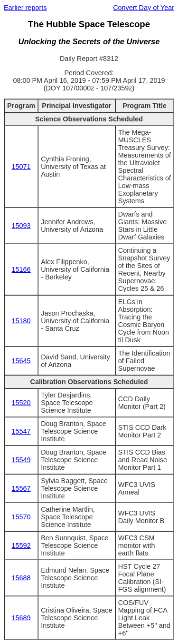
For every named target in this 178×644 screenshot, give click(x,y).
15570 (21, 517)
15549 (21, 460)
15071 (21, 167)
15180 (21, 321)
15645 (21, 361)
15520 (21, 403)
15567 (21, 488)
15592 (21, 545)
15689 (21, 618)
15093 (21, 226)
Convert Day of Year (144, 8)
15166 (21, 269)
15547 (21, 431)
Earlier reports (25, 8)
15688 (21, 578)
